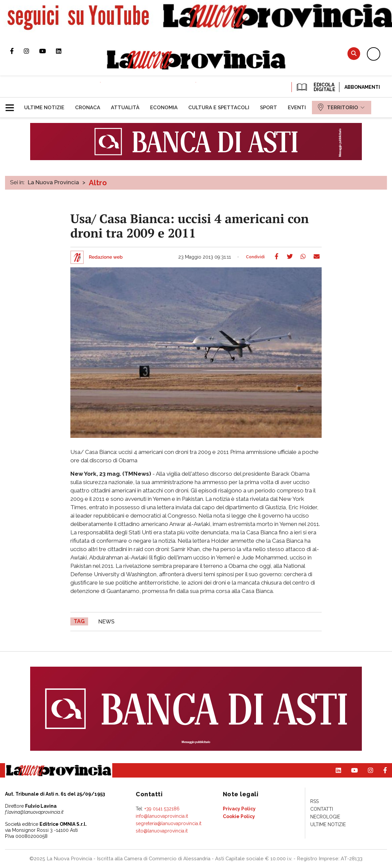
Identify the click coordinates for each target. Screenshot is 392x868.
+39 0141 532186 (162, 809)
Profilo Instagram (31, 51)
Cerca (354, 53)
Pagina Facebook (17, 51)
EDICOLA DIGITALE (315, 87)
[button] (12, 105)
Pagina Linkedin (64, 51)
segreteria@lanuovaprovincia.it (169, 823)
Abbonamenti (362, 87)
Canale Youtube (48, 51)
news (106, 622)
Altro (98, 183)
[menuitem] (44, 108)
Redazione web (106, 257)
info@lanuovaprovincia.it (162, 816)
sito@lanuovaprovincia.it (162, 831)
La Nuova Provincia (53, 182)
